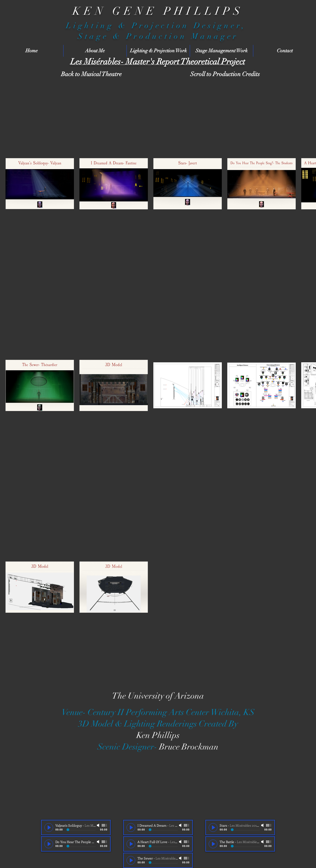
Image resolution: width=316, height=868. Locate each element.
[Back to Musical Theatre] (91, 74)
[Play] (49, 828)
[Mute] (99, 825)
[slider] (105, 825)
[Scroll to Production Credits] (225, 74)
